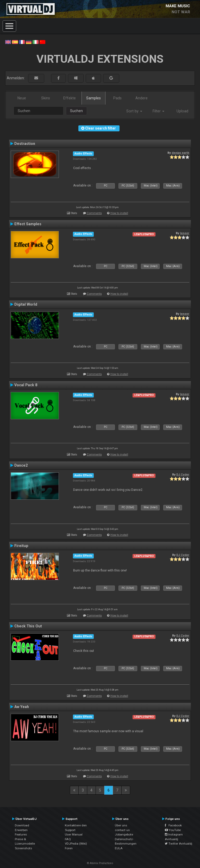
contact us (122, 830)
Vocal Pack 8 (26, 385)
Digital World (26, 304)
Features (21, 834)
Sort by (134, 111)
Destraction (25, 144)
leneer (185, 233)
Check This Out (28, 626)
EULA (119, 848)
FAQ (68, 839)
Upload (182, 111)
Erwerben (21, 830)
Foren (69, 848)
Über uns (121, 825)
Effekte (70, 98)
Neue (22, 98)
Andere (142, 98)
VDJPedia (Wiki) (76, 844)
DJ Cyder (183, 474)
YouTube (173, 830)
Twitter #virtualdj (179, 844)
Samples (93, 98)
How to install (119, 213)
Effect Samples (28, 224)
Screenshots (23, 848)
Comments (94, 213)
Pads (117, 98)
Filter (158, 111)
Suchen (76, 111)
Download (22, 825)
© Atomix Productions (100, 863)
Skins (46, 98)
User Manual (74, 834)
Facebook (173, 825)
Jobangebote (124, 834)
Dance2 (21, 465)
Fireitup (21, 546)
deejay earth (180, 153)
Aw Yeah (22, 707)
